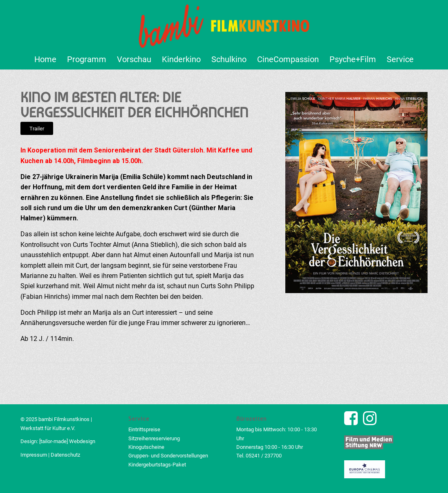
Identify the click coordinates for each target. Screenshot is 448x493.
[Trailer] (37, 129)
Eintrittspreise (144, 429)
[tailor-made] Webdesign (67, 441)
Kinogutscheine (146, 447)
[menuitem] (45, 59)
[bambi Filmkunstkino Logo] (224, 25)
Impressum (34, 455)
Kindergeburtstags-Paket (157, 465)
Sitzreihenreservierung (154, 438)
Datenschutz (65, 455)
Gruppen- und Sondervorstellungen (168, 456)
